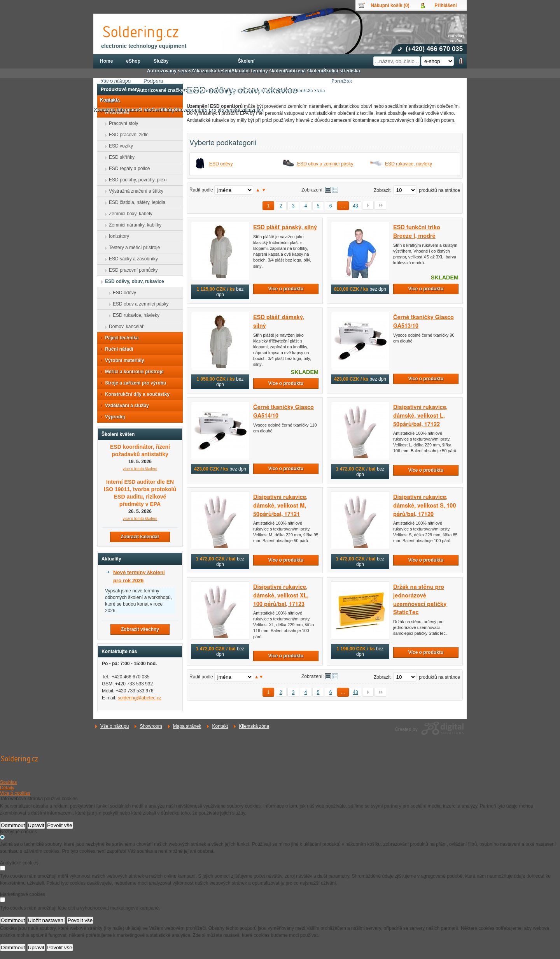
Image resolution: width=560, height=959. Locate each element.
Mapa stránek (187, 726)
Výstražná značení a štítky (134, 191)
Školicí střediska (342, 71)
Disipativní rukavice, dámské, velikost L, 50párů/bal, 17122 (420, 416)
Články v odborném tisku (211, 90)
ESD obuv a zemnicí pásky (325, 164)
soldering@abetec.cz (140, 698)
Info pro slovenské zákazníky (230, 110)
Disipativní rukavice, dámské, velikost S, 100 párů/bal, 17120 (424, 506)
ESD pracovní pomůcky (131, 270)
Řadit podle (201, 190)
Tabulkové (335, 190)
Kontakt (220, 726)
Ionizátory (117, 236)
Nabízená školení (304, 71)
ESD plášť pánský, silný (285, 227)
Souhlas (8, 782)
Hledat (461, 61)
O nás (145, 110)
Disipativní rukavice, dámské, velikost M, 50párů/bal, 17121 (280, 506)
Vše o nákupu (115, 726)
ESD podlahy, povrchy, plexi (135, 180)
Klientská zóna (254, 726)
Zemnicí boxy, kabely (128, 214)
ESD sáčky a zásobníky (131, 259)
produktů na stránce (439, 190)
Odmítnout (13, 825)
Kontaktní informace (116, 110)
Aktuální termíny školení (258, 71)
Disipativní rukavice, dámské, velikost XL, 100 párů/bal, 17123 (281, 595)
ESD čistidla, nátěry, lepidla (135, 202)
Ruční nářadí (117, 349)
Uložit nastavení (46, 920)
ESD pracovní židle (126, 135)
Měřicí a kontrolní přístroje (132, 372)
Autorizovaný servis (169, 71)
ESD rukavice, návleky (409, 164)
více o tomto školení (140, 469)
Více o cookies (15, 793)
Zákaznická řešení (211, 71)
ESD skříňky (119, 157)
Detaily (7, 788)
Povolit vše (59, 825)
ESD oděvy (221, 164)
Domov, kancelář (124, 327)
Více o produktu (286, 289)
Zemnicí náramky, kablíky (133, 225)
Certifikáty (163, 110)
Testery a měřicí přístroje (132, 248)
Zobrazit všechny (140, 629)
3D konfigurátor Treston (265, 90)
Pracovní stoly (121, 123)
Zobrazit (382, 190)
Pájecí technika (120, 338)
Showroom (151, 726)
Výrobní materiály (122, 360)
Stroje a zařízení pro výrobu (133, 383)
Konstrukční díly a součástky (135, 394)
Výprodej (113, 417)
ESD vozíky (119, 146)
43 (355, 206)
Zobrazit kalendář (140, 537)
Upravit (36, 825)
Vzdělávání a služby (125, 406)
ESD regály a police (127, 169)
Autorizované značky (160, 90)
